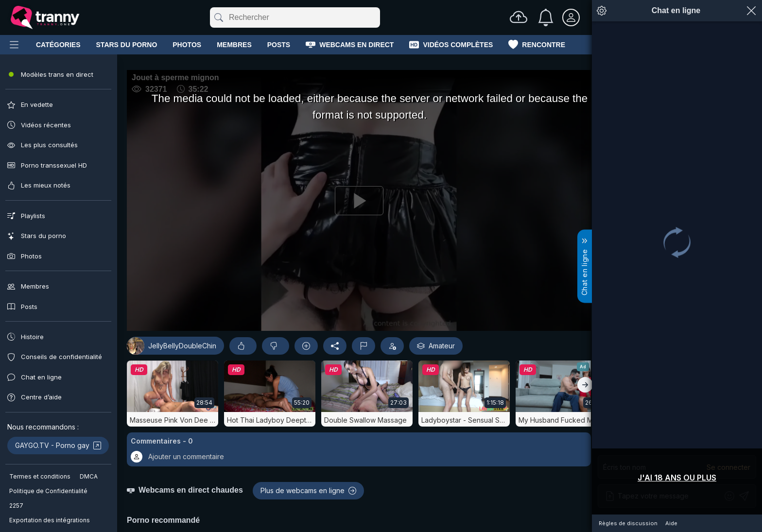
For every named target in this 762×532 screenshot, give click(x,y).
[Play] (303, 232)
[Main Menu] (14, 45)
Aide (671, 523)
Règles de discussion (628, 523)
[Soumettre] (218, 17)
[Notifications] (546, 17)
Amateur (325, 409)
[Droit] (585, 447)
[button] (303, 512)
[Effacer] (378, 17)
